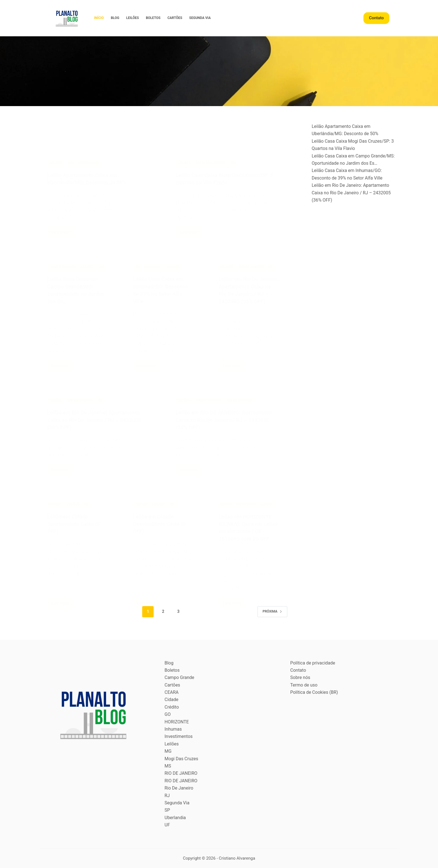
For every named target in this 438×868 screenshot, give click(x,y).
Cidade (172, 700)
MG (168, 751)
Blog (115, 18)
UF (167, 825)
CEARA (172, 692)
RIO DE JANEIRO (181, 773)
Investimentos (179, 736)
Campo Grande (179, 677)
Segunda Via (200, 18)
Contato (376, 18)
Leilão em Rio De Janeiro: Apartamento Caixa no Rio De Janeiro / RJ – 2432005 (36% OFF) (351, 193)
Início (99, 18)
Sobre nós (300, 677)
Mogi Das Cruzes (181, 759)
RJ (167, 796)
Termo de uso (304, 685)
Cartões (175, 18)
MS (168, 766)
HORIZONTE (177, 722)
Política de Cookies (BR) (314, 692)
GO (168, 714)
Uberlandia (175, 818)
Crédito (172, 707)
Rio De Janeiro (179, 788)
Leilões (133, 18)
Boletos (153, 18)
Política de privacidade (313, 663)
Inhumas (173, 729)
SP (167, 810)
